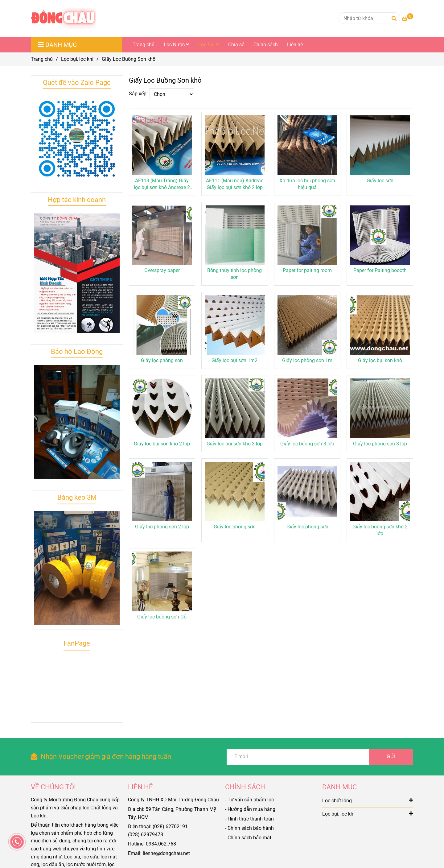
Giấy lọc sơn (380, 181)
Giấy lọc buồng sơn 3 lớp (307, 444)
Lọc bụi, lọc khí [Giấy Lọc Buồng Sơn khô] (77, 59)
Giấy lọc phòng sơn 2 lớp (162, 527)
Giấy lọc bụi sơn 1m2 (234, 360)
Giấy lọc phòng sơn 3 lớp (380, 444)
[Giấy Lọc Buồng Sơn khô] (63, 19)
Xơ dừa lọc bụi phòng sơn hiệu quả (307, 184)
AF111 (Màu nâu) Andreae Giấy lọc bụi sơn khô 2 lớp (235, 184)
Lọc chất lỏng (368, 800)
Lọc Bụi (209, 45)
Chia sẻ (236, 45)
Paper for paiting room (307, 270)
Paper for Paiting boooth (380, 270)
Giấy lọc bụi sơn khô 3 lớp (235, 444)
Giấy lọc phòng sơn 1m (307, 360)
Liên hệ (295, 45)
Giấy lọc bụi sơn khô (380, 360)
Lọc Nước (176, 45)
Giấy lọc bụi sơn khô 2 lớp (162, 444)
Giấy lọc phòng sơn (162, 360)
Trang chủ (144, 45)
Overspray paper (162, 270)
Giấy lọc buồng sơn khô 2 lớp (380, 530)
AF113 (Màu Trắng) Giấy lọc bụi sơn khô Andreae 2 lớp (162, 184)
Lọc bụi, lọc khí (368, 813)
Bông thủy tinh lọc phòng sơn (234, 274)
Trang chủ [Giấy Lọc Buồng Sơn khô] (42, 59)
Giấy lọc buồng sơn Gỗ (162, 617)
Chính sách (266, 45)
